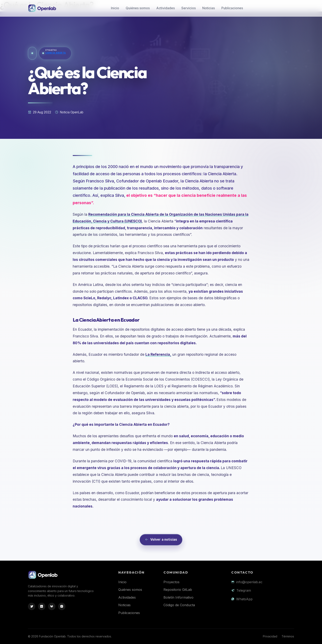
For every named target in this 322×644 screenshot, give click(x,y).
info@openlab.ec (249, 582)
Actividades (166, 8)
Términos (288, 636)
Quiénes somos (138, 8)
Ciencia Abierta (56, 53)
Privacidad (270, 636)
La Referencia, (158, 372)
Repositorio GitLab (178, 590)
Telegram (244, 590)
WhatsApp (244, 599)
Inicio (115, 8)
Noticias (209, 8)
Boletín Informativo (178, 597)
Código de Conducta (179, 605)
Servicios (189, 8)
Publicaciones (232, 8)
